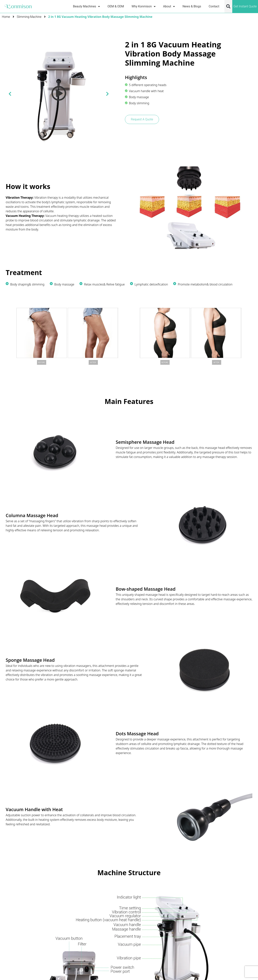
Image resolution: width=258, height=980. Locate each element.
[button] (228, 6)
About (169, 6)
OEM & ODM (116, 6)
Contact (214, 6)
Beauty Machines (87, 6)
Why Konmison (143, 6)
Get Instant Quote (245, 6)
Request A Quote (142, 119)
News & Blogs (192, 6)
